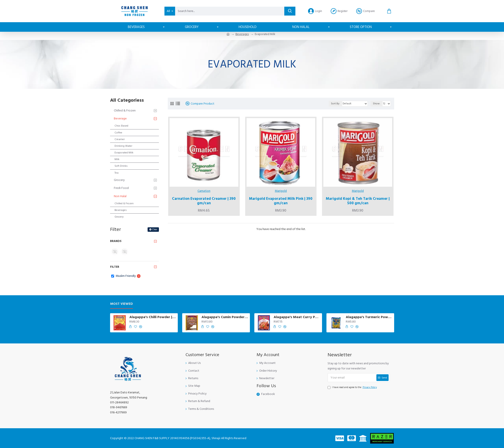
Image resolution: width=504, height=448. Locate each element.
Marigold (281, 191)
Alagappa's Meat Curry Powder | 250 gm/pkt (297, 317)
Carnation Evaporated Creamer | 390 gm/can (204, 201)
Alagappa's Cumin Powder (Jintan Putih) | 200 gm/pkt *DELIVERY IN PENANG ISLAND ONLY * (225, 317)
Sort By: (335, 104)
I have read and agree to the (353, 387)
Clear (155, 229)
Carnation (204, 191)
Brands (116, 241)
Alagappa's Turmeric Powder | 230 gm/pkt (369, 317)
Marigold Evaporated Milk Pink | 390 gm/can (281, 201)
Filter (115, 267)
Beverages (242, 34)
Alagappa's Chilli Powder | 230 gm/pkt (153, 317)
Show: (377, 104)
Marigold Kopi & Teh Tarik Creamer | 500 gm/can (358, 201)
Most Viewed (122, 304)
